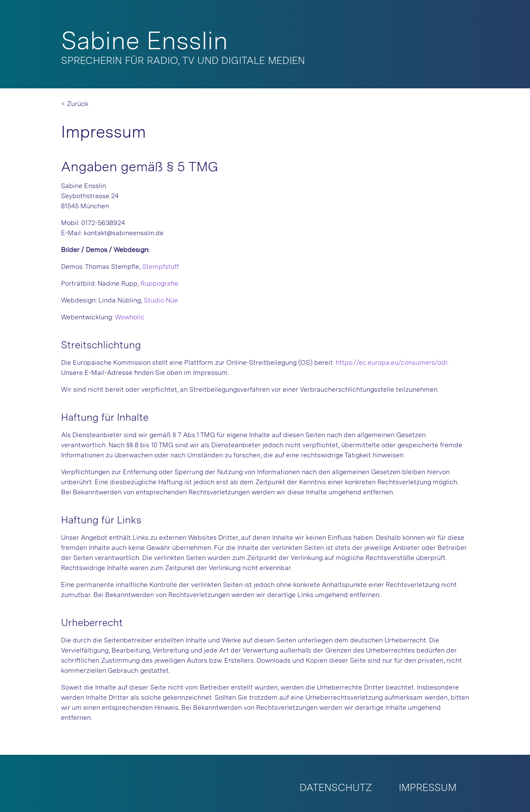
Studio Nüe (161, 300)
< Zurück (75, 104)
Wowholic (130, 317)
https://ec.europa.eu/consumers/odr (392, 362)
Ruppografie (159, 283)
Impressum (428, 787)
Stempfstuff (161, 267)
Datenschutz (336, 787)
